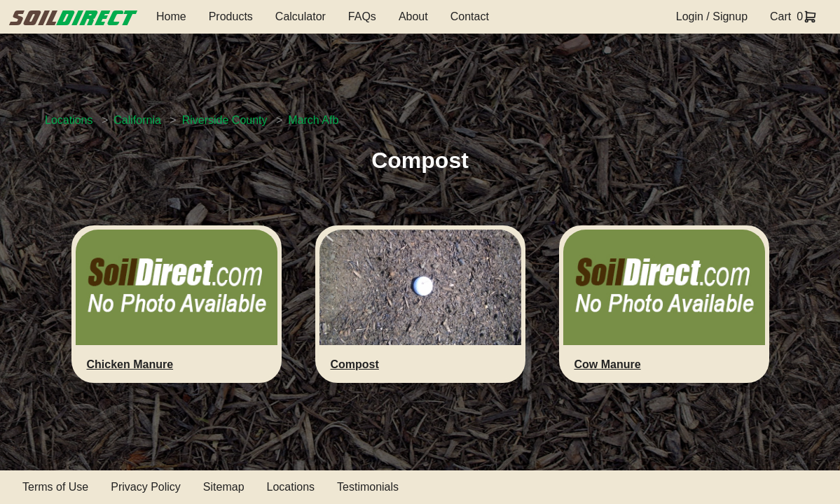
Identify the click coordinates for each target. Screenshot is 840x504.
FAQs (362, 16)
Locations (69, 120)
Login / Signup (712, 16)
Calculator (301, 16)
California (137, 120)
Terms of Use (55, 487)
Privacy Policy (146, 487)
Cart (780, 16)
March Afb (313, 120)
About (413, 16)
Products (231, 16)
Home (171, 16)
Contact (470, 16)
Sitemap (224, 487)
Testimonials (368, 487)
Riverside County (225, 120)
